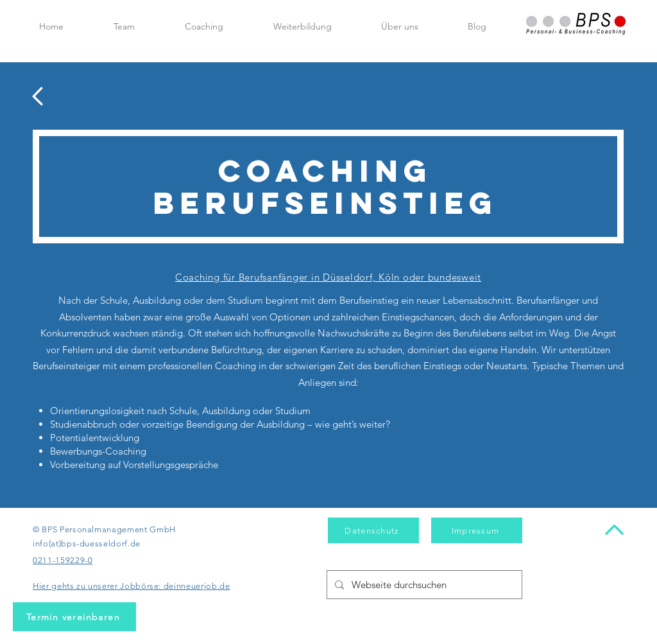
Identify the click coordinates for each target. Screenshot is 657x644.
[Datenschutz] (373, 530)
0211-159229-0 (63, 560)
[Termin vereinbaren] (74, 617)
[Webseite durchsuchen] (423, 585)
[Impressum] (477, 530)
